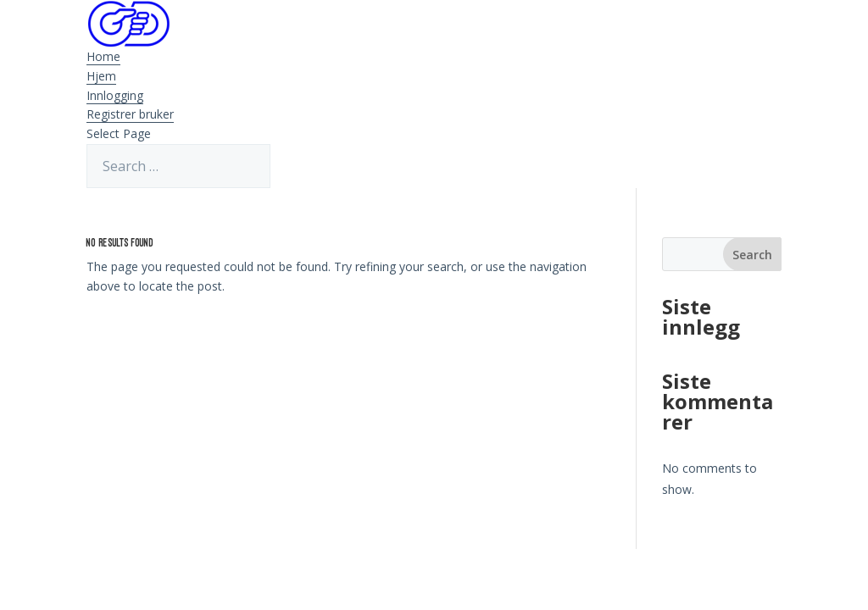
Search (752, 255)
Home (103, 56)
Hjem (101, 76)
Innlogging (115, 95)
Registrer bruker (130, 114)
